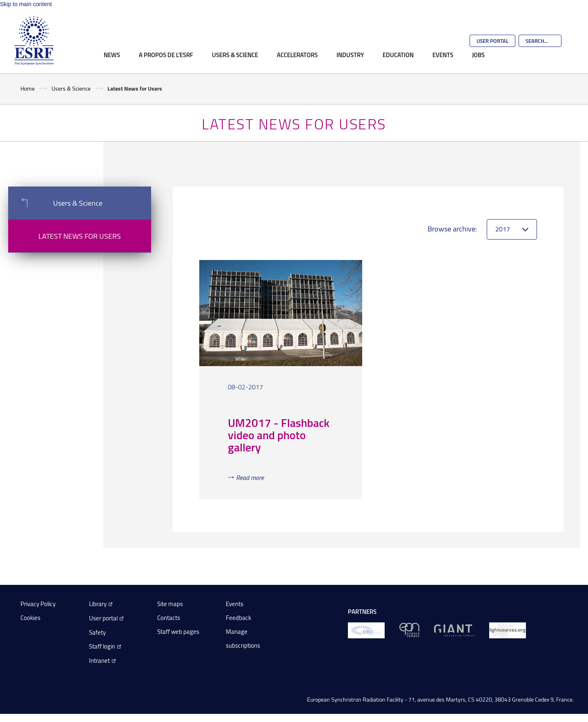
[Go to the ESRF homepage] (34, 41)
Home (28, 88)
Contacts (169, 618)
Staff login (102, 646)
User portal (103, 618)
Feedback (238, 618)
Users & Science (235, 55)
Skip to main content (26, 4)
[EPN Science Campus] (409, 630)
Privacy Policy (38, 604)
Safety (97, 632)
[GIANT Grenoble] (454, 630)
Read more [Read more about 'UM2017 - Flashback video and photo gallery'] (250, 478)
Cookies (30, 618)
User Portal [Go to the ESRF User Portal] (492, 41)
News (112, 55)
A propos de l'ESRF (166, 55)
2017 (503, 229)
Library (98, 604)
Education (398, 55)
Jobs (478, 55)
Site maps (170, 604)
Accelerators (297, 55)
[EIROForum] (366, 630)
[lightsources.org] (508, 630)
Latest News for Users (80, 236)
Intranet (99, 661)
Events (443, 55)
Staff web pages (178, 632)
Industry (350, 55)
